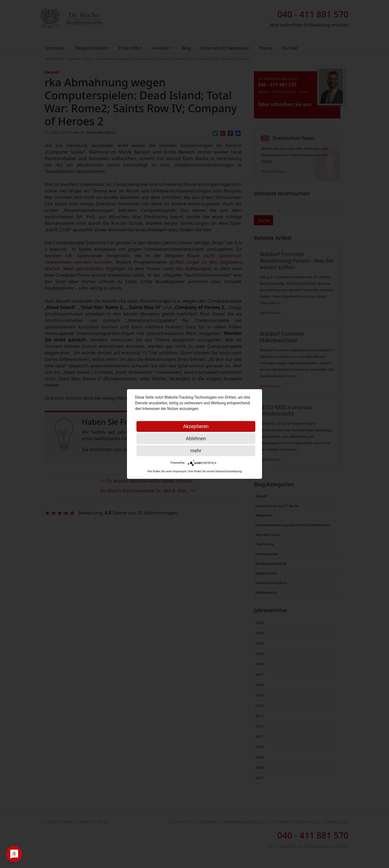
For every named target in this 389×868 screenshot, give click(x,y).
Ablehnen (196, 438)
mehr (196, 451)
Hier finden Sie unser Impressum (167, 471)
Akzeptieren (196, 426)
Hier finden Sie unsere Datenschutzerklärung (215, 471)
